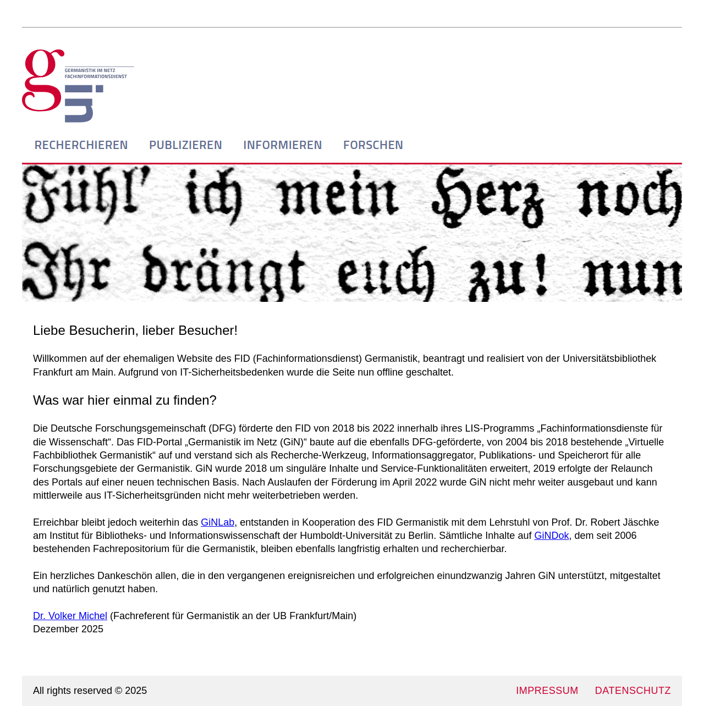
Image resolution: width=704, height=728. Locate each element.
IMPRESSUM (547, 691)
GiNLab (218, 522)
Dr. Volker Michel (70, 616)
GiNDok (551, 536)
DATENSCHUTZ (633, 691)
